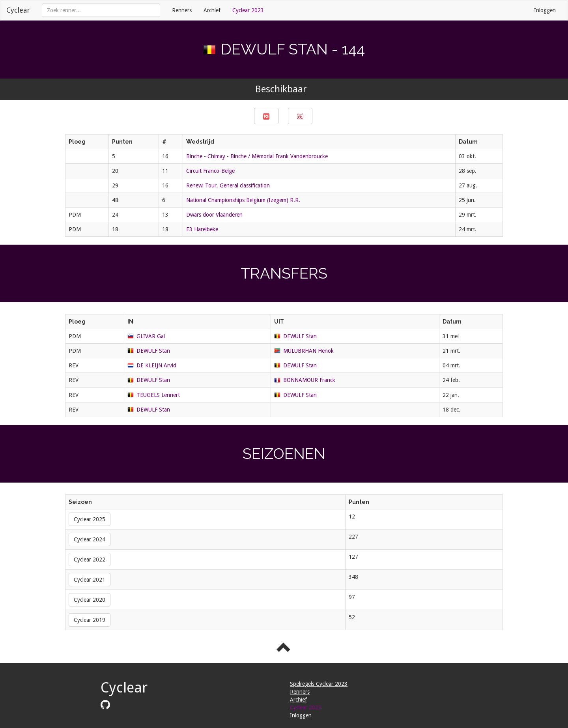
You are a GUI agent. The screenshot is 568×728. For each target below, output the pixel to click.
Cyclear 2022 (90, 560)
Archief (212, 10)
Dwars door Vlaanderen (214, 215)
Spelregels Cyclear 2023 (319, 684)
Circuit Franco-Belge (210, 171)
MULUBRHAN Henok (308, 351)
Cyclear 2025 (90, 519)
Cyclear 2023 (248, 10)
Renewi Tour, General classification (228, 185)
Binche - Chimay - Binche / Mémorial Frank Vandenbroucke (257, 156)
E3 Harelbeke (202, 229)
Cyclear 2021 (90, 580)
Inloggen (545, 10)
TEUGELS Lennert (158, 395)
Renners (182, 10)
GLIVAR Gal (151, 336)
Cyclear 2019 (90, 620)
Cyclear (18, 10)
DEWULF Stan (300, 336)
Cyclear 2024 (90, 539)
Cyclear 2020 (90, 600)
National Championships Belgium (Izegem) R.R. (243, 200)
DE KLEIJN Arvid (156, 365)
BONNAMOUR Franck (309, 380)
